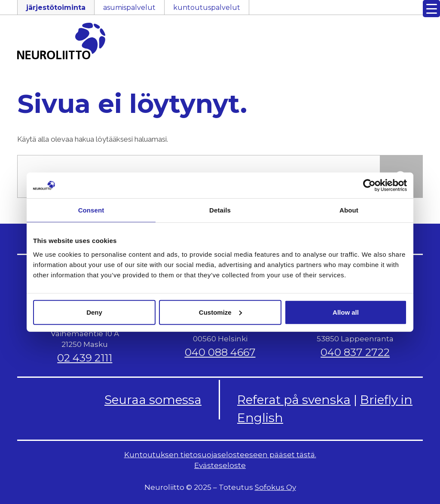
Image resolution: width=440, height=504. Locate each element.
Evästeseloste (220, 465)
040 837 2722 (355, 352)
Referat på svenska (294, 400)
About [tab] (349, 210)
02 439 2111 (85, 358)
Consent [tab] (91, 210)
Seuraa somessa (153, 400)
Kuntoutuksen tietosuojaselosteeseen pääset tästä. (220, 455)
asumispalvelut (129, 8)
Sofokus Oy (275, 487)
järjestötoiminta (56, 8)
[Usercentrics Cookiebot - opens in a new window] (369, 185)
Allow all (346, 312)
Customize (220, 312)
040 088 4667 (220, 352)
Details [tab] (220, 210)
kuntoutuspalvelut (207, 8)
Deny (94, 312)
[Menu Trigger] (431, 9)
